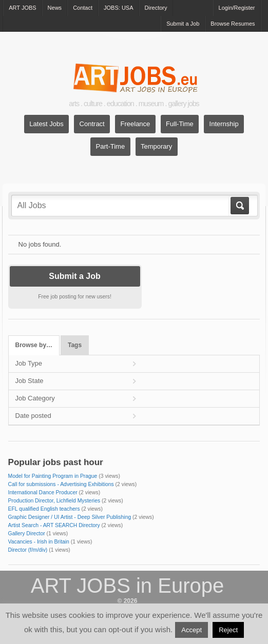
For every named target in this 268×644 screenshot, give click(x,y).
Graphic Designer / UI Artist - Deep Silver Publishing (70, 517)
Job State (30, 381)
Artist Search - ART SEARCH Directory (54, 525)
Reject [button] (228, 630)
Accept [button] (192, 630)
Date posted (33, 416)
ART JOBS (22, 8)
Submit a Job (183, 24)
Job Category (35, 398)
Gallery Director (27, 534)
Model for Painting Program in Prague (53, 476)
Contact (83, 8)
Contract (92, 124)
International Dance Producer (43, 492)
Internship (224, 124)
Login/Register (237, 8)
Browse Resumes (233, 24)
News (55, 8)
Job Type (29, 363)
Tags (75, 345)
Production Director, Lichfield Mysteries (54, 501)
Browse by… (34, 345)
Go (239, 206)
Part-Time (111, 146)
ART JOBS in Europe (127, 586)
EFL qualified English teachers (44, 509)
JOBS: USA (118, 8)
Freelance (136, 124)
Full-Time (180, 124)
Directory (156, 8)
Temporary (156, 146)
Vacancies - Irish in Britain (39, 542)
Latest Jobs (46, 124)
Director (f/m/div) (28, 550)
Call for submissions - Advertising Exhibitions (61, 484)
